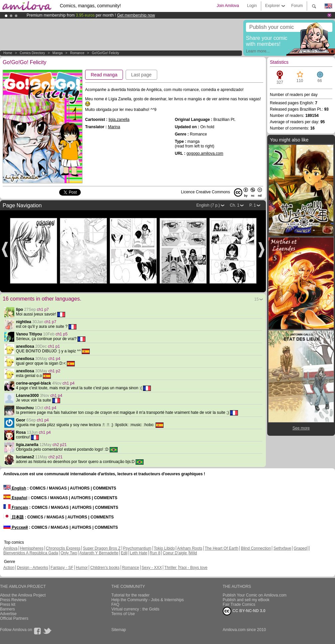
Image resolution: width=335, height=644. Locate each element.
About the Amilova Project (23, 595)
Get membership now (136, 15)
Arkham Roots (190, 548)
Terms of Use (123, 614)
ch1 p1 (54, 346)
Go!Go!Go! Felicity (105, 53)
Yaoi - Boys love (193, 568)
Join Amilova (228, 6)
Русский (16, 527)
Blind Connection (256, 548)
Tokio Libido (164, 548)
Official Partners (14, 618)
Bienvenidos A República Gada (31, 553)
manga (58, 53)
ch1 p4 (54, 359)
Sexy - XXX (152, 568)
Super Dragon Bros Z (102, 548)
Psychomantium (137, 548)
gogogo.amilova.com (205, 153)
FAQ (115, 604)
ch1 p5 (61, 334)
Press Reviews (13, 600)
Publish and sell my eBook (246, 600)
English (15, 488)
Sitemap (119, 630)
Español (15, 498)
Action (9, 568)
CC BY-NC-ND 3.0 (244, 611)
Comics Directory (32, 53)
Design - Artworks (33, 568)
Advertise (8, 614)
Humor (82, 568)
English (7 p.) (208, 205)
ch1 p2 (54, 371)
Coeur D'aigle (175, 553)
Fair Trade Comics (239, 604)
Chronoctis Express (63, 548)
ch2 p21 (60, 445)
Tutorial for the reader (130, 595)
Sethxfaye (282, 548)
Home (8, 53)
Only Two (69, 553)
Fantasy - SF (62, 568)
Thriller (171, 568)
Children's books (105, 568)
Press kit (8, 604)
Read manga (104, 75)
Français (16, 507)
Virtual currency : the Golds (135, 609)
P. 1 (253, 205)
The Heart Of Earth (222, 548)
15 (256, 299)
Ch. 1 (235, 205)
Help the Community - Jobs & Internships (148, 600)
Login (252, 6)
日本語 (13, 517)
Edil (124, 553)
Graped (300, 548)
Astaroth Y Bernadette (99, 553)
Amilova (10, 548)
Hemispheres (32, 548)
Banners (7, 609)
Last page (142, 75)
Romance (77, 53)
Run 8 (155, 553)
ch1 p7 (43, 310)
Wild (193, 553)
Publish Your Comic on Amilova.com (255, 595)
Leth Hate (139, 553)
